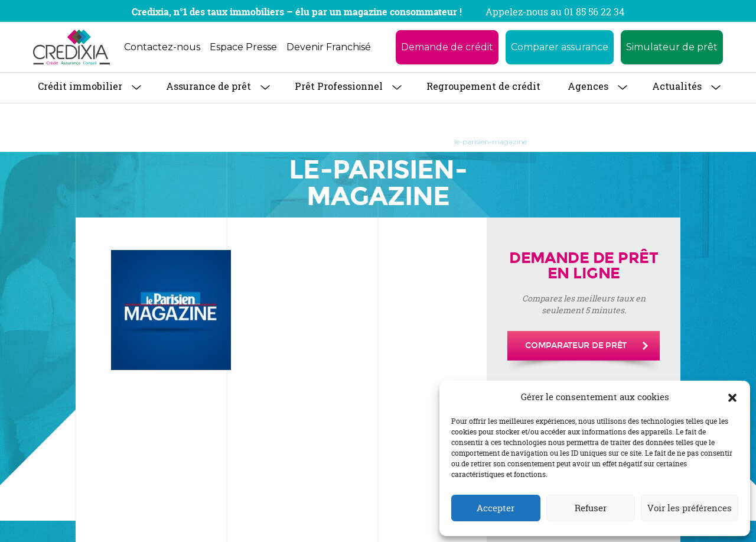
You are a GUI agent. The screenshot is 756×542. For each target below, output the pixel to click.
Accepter (496, 508)
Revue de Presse (301, 142)
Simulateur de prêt (672, 47)
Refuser (591, 508)
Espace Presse (243, 47)
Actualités (677, 86)
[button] (732, 397)
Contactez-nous (162, 47)
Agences (588, 86)
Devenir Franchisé (329, 47)
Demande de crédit (447, 47)
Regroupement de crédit (483, 86)
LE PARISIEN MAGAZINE (391, 142)
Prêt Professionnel (339, 86)
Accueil (241, 142)
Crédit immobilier (80, 86)
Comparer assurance (560, 47)
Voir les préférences (690, 508)
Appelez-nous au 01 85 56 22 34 (555, 12)
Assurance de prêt (208, 86)
